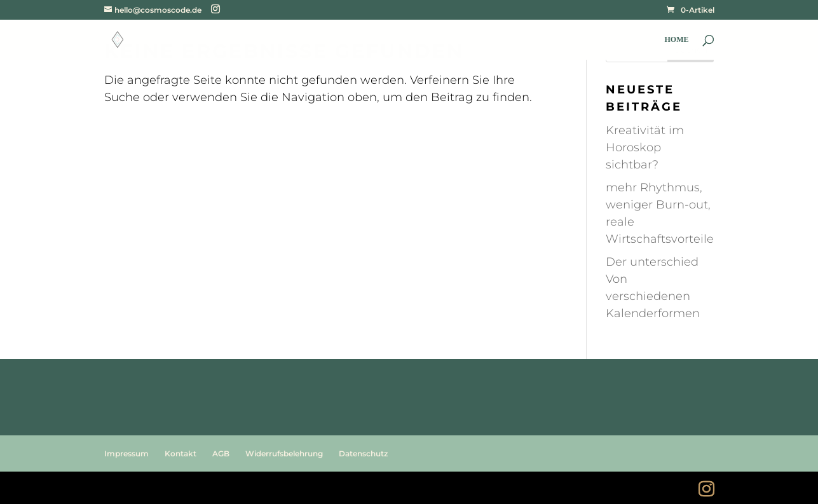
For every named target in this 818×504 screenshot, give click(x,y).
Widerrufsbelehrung (284, 453)
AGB (221, 453)
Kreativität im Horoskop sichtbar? (645, 147)
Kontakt (181, 453)
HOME (677, 39)
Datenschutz (363, 453)
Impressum (126, 453)
